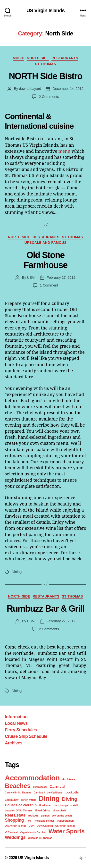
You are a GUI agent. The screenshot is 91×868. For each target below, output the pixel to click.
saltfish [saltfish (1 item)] (45, 816)
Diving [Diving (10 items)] (70, 799)
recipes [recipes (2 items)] (33, 815)
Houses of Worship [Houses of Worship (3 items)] (21, 805)
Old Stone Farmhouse (45, 260)
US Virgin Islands (46, 10)
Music (19, 58)
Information (16, 717)
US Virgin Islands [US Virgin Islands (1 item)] (65, 826)
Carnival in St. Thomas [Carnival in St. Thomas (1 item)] (18, 792)
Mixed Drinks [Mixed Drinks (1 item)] (42, 810)
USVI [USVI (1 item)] (32, 826)
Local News (16, 723)
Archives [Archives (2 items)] (69, 779)
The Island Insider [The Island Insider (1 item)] (44, 821)
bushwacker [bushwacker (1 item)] (40, 787)
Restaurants (65, 58)
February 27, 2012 (61, 277)
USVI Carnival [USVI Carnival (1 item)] (45, 826)
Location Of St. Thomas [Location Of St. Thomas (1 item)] (19, 810)
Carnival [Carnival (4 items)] (57, 786)
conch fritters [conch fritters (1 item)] (29, 800)
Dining (17, 572)
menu (64, 151)
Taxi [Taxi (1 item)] (29, 821)
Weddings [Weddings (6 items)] (15, 837)
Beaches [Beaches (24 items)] (18, 786)
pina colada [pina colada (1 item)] (59, 810)
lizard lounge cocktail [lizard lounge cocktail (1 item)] (65, 805)
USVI (31, 277)
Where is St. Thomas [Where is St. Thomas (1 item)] (40, 838)
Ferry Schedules (21, 730)
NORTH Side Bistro (45, 76)
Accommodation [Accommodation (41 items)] (32, 778)
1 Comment (49, 285)
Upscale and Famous (46, 243)
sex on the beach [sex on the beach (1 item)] (62, 816)
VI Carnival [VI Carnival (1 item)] (11, 832)
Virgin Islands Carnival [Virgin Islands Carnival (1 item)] (33, 832)
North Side (38, 58)
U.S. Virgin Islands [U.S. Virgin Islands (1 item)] (16, 826)
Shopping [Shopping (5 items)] (14, 820)
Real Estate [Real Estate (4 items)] (15, 815)
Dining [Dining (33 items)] (49, 798)
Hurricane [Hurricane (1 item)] (45, 805)
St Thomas (45, 64)
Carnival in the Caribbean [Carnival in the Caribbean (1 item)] (49, 792)
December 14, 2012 (68, 88)
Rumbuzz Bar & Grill (46, 609)
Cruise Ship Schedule (26, 736)
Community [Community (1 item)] (12, 800)
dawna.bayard (30, 88)
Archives (14, 743)
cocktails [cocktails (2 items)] (72, 792)
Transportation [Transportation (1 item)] (65, 821)
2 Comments (49, 97)
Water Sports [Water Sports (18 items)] (66, 831)
